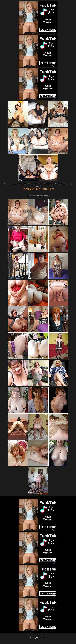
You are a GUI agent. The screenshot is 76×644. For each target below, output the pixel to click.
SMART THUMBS (43, 494)
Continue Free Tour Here (38, 189)
